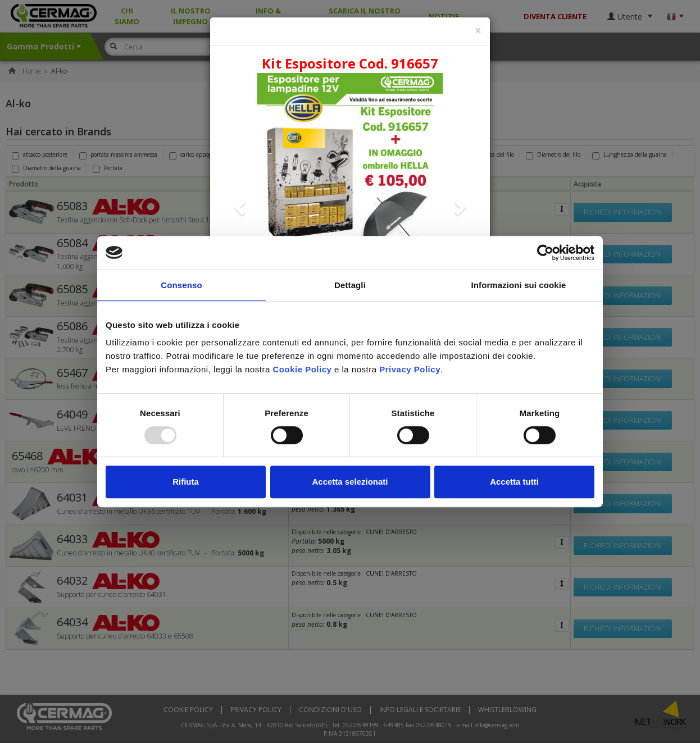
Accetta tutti (514, 482)
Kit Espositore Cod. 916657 (350, 63)
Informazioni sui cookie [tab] (519, 285)
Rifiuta (186, 482)
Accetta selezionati (350, 482)
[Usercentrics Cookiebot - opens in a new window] (545, 253)
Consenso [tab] (181, 285)
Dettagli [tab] (350, 285)
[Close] (478, 31)
